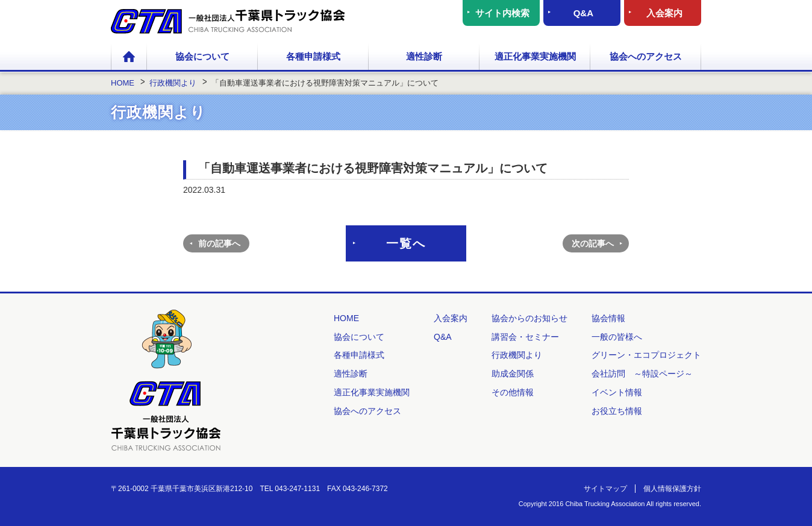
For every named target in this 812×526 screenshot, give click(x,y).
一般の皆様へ (617, 337)
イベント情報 (617, 392)
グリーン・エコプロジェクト (646, 355)
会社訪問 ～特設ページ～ (642, 374)
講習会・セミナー (525, 337)
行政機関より (517, 355)
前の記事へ (219, 243)
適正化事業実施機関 (535, 56)
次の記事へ (593, 243)
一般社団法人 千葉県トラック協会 (228, 21)
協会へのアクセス (646, 56)
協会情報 (608, 318)
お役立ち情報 (617, 411)
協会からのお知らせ (529, 318)
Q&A (583, 13)
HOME (129, 57)
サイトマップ (605, 489)
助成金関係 (513, 374)
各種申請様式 (313, 56)
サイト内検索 (502, 13)
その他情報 (513, 392)
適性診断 (424, 56)
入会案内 (664, 13)
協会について (202, 56)
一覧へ (406, 243)
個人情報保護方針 (672, 489)
